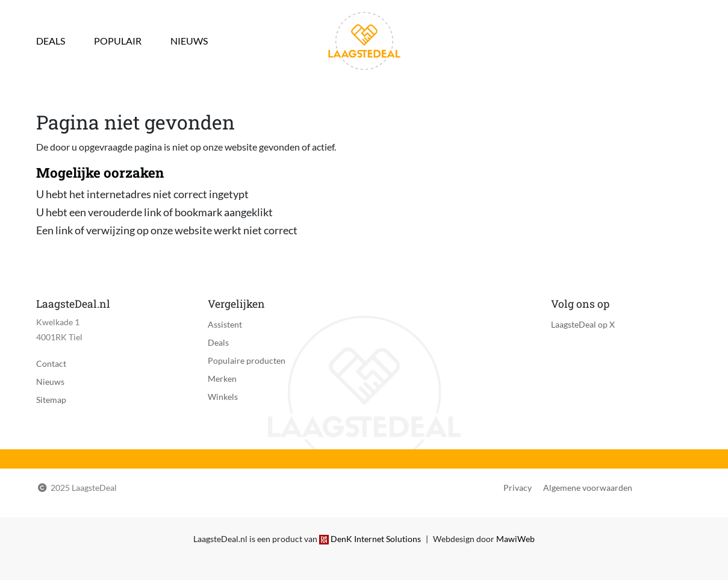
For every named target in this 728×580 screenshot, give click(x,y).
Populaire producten (247, 360)
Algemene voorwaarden (588, 488)
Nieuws (189, 41)
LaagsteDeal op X (583, 324)
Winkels (223, 397)
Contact (51, 363)
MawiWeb (515, 539)
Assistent (225, 324)
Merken (222, 379)
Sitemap (51, 400)
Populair (118, 41)
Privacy (518, 488)
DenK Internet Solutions (376, 539)
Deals (51, 41)
